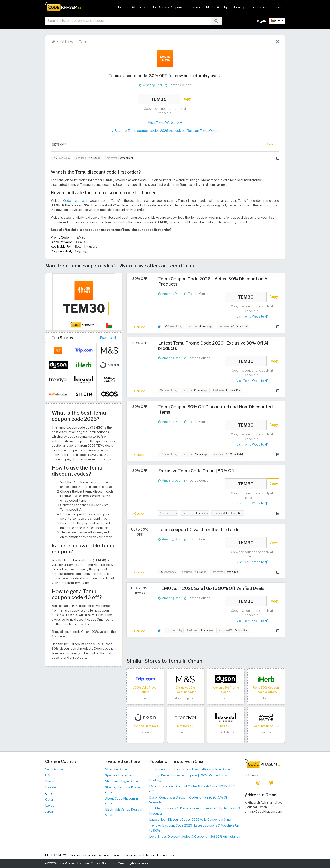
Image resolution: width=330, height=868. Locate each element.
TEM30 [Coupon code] (159, 99)
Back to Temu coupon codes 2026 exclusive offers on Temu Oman (165, 131)
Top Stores (62, 338)
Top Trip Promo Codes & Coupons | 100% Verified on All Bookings (189, 778)
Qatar (49, 800)
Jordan (50, 812)
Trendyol (186, 732)
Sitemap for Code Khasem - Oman (125, 790)
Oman (49, 793)
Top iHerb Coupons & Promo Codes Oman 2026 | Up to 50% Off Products (195, 811)
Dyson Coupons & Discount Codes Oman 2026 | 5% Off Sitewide (189, 800)
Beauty (239, 7)
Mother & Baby (217, 7)
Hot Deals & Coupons (167, 7)
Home (121, 7)
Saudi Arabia (54, 769)
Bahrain (51, 787)
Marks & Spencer (185, 698)
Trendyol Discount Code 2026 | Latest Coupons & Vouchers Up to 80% (194, 828)
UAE (48, 775)
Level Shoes (226, 732)
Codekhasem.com (76, 201)
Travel (277, 7)
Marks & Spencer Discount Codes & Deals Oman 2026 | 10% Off (192, 789)
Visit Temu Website (165, 123)
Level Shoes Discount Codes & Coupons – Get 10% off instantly (195, 837)
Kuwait (50, 781)
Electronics (259, 7)
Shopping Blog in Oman (122, 781)
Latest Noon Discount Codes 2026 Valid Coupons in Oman (191, 820)
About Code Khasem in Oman (122, 801)
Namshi (266, 732)
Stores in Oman (116, 769)
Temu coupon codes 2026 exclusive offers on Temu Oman (190, 769)
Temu (82, 42)
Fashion (194, 7)
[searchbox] (128, 21)
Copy (187, 99)
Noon (145, 732)
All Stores (139, 7)
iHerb (266, 698)
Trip (145, 698)
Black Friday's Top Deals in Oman (124, 812)
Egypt (50, 805)
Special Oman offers (120, 775)
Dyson (226, 698)
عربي (261, 21)
